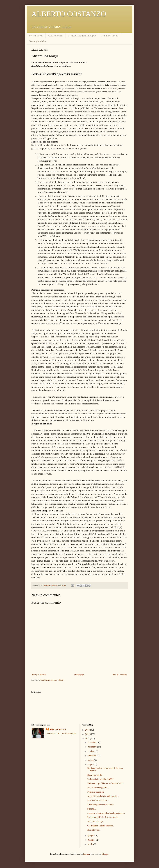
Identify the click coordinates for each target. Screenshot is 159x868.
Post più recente (39, 675)
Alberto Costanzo (58, 729)
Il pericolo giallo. (95, 775)
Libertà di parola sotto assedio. (101, 805)
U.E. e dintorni (56, 36)
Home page (79, 675)
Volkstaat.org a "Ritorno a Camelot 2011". (106, 783)
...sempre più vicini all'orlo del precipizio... (106, 813)
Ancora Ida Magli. (95, 822)
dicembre (92, 742)
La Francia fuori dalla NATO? (100, 779)
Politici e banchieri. (96, 792)
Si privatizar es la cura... (98, 800)
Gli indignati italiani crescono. (100, 826)
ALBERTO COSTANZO (69, 14)
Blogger (105, 854)
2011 (88, 739)
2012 (88, 734)
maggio (91, 840)
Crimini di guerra (110, 36)
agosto (91, 760)
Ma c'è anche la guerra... (98, 788)
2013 (88, 730)
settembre (92, 756)
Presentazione (36, 36)
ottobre (91, 751)
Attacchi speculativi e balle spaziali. (103, 796)
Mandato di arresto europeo (82, 36)
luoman (86, 854)
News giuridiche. (38, 41)
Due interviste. (94, 830)
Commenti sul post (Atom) (53, 680)
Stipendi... (92, 809)
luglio (91, 764)
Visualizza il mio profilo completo (61, 734)
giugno (91, 836)
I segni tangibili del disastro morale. (103, 817)
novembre (92, 747)
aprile (91, 844)
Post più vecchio (120, 675)
